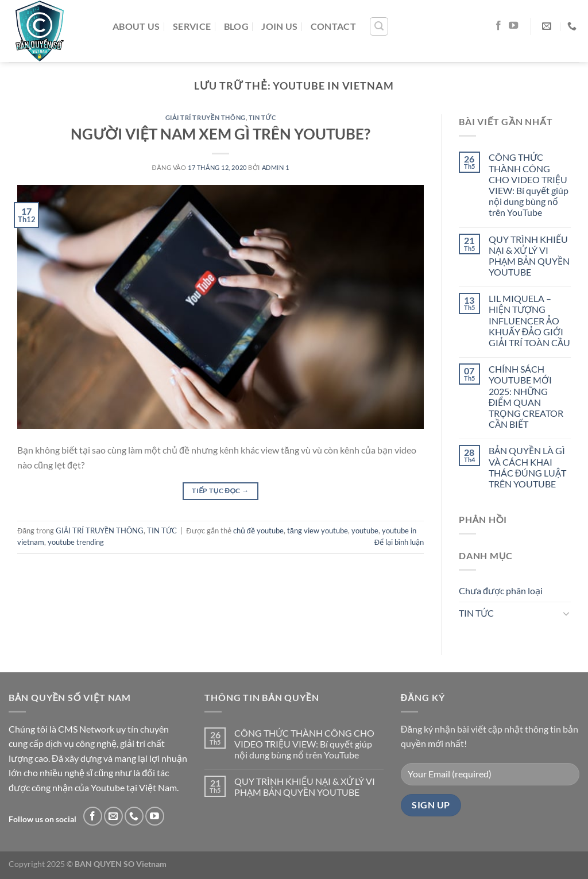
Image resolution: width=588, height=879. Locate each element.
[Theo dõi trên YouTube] (513, 26)
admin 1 (276, 167)
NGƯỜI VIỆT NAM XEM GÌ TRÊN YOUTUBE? (220, 134)
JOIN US (279, 26)
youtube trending (76, 542)
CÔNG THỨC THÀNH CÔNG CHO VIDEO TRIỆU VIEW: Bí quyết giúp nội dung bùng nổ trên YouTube (529, 185)
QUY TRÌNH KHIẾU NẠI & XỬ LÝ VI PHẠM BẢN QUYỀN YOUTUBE (529, 256)
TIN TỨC (262, 117)
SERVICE (192, 26)
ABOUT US (136, 26)
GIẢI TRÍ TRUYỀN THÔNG (206, 117)
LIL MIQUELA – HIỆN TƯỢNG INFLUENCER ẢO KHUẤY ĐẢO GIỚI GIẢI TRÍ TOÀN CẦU (529, 320)
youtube (365, 531)
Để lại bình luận (399, 542)
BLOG (236, 26)
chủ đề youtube (258, 531)
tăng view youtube (318, 531)
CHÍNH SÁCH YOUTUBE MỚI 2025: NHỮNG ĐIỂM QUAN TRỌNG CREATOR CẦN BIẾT (526, 396)
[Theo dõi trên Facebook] (498, 26)
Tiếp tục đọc (220, 491)
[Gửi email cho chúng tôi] (113, 816)
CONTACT (333, 26)
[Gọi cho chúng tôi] (134, 816)
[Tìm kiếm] (379, 26)
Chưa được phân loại (501, 590)
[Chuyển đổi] (566, 613)
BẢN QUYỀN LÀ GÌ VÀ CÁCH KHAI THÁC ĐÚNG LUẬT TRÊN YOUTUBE (528, 467)
